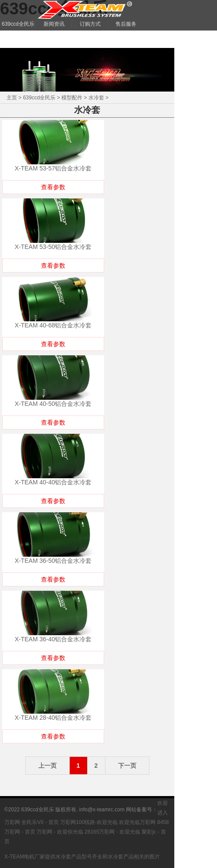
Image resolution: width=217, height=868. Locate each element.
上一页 (47, 766)
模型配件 (72, 98)
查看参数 (53, 187)
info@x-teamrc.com (102, 810)
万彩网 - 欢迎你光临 (60, 832)
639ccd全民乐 (39, 98)
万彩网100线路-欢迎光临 (89, 822)
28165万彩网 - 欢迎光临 (112, 832)
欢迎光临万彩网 (137, 822)
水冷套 (96, 98)
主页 (12, 98)
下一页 (127, 766)
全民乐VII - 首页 (40, 822)
